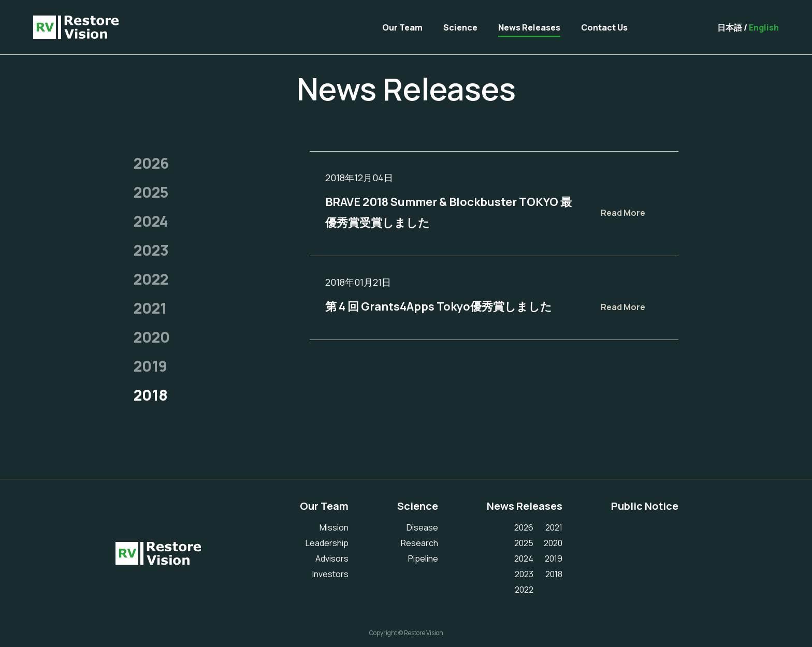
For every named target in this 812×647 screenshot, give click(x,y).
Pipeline (423, 558)
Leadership (327, 543)
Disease (422, 527)
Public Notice (645, 506)
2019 (150, 366)
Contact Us (604, 27)
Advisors (332, 558)
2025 (151, 192)
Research (419, 543)
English (764, 27)
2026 (151, 163)
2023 (151, 250)
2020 (152, 337)
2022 (151, 279)
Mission (334, 527)
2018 (151, 395)
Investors (330, 574)
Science (460, 27)
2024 (151, 221)
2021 (150, 308)
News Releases (529, 27)
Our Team (402, 27)
